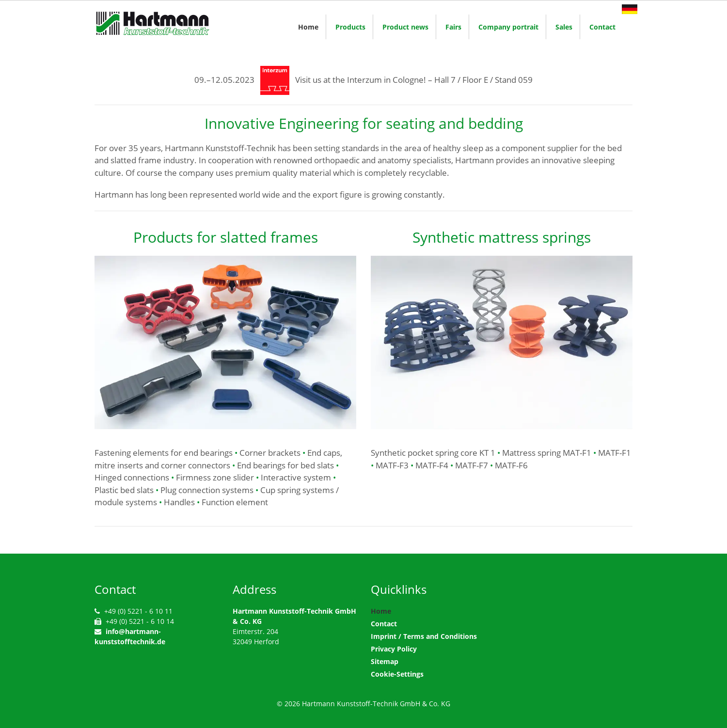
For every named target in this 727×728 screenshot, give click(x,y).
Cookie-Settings (397, 674)
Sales (564, 27)
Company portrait (508, 27)
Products (350, 27)
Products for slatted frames (226, 237)
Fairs (453, 27)
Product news (405, 27)
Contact (602, 27)
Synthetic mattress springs (502, 237)
